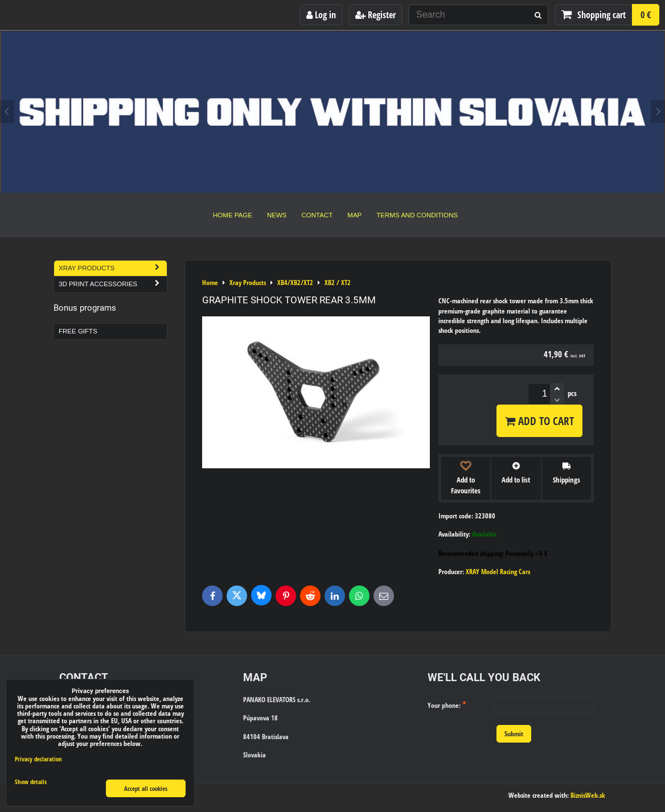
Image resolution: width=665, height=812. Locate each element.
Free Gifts (78, 331)
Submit (514, 734)
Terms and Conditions (417, 215)
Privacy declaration (38, 759)
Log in (321, 15)
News (277, 215)
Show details (31, 782)
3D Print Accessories (113, 284)
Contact (317, 215)
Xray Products (113, 268)
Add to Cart (539, 421)
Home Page (233, 215)
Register (375, 15)
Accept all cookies (146, 788)
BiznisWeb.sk (588, 795)
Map (354, 215)
